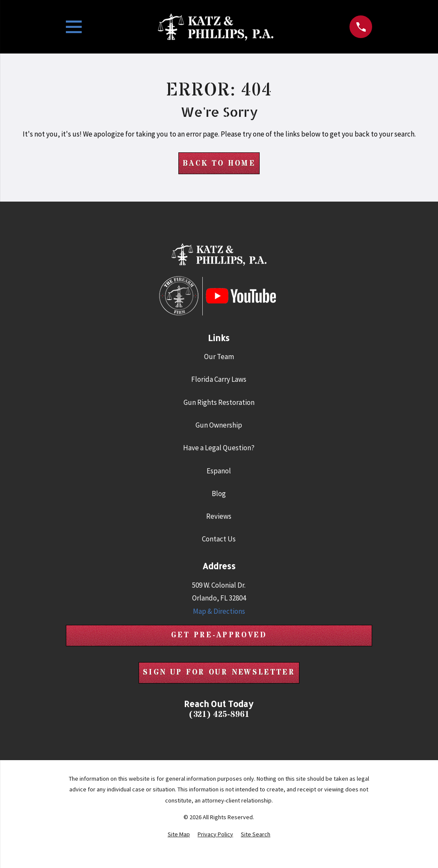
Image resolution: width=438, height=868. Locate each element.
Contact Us (219, 539)
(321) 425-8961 (219, 715)
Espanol (219, 471)
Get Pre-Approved (219, 636)
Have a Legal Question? (219, 448)
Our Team (219, 357)
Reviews (219, 516)
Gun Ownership (219, 425)
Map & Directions (219, 611)
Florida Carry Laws (219, 380)
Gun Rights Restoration (219, 402)
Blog (219, 493)
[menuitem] (179, 835)
